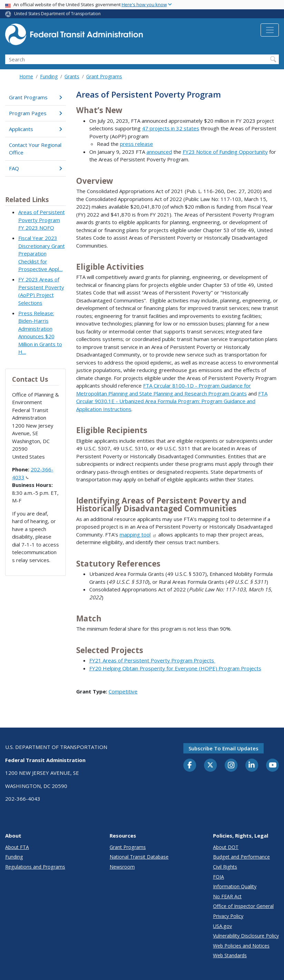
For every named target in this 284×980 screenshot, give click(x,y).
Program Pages (35, 113)
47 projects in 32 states (171, 128)
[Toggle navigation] (270, 30)
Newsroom (122, 867)
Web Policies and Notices (241, 946)
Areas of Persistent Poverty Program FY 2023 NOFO (42, 220)
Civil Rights (225, 867)
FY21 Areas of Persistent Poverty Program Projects (152, 660)
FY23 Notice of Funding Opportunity (225, 152)
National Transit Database (139, 857)
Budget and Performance (241, 857)
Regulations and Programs (35, 867)
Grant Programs (104, 76)
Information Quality (235, 886)
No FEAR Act (227, 896)
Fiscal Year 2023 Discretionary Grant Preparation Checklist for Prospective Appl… (42, 253)
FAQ (35, 168)
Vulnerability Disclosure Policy (246, 936)
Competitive (123, 691)
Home (26, 76)
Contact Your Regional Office (35, 149)
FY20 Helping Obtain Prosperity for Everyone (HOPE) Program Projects (175, 668)
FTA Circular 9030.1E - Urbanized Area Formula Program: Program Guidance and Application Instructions (172, 401)
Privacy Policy (228, 916)
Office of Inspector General (243, 906)
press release (136, 144)
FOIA (219, 877)
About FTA (17, 847)
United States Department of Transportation (57, 14)
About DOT (226, 847)
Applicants (35, 129)
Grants (72, 76)
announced (159, 152)
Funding (49, 76)
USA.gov (222, 926)
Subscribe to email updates (224, 748)
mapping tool (138, 534)
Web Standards (230, 955)
